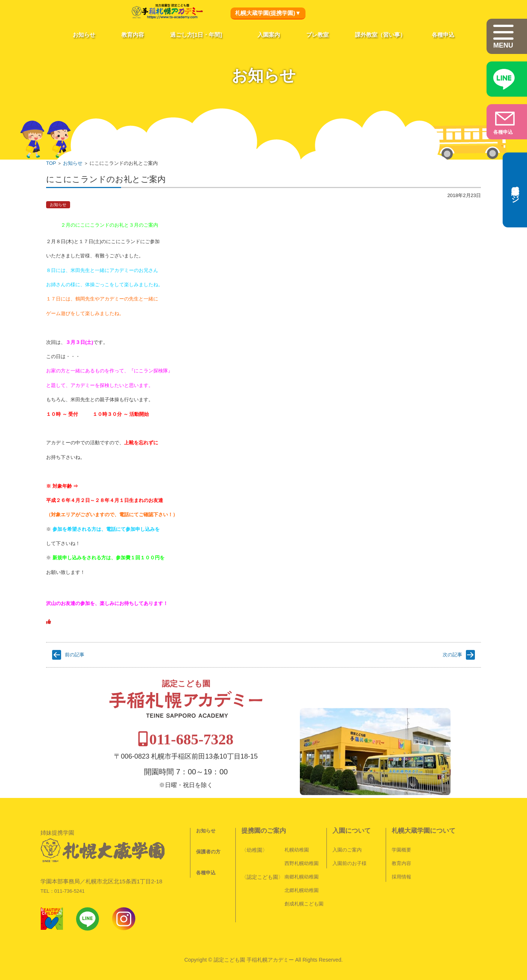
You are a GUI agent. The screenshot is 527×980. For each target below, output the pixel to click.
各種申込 (443, 35)
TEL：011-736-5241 (63, 853)
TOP (51, 163)
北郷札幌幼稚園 (296, 872)
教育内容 (133, 35)
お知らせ (84, 35)
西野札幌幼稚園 (296, 845)
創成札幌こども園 (299, 885)
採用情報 (396, 858)
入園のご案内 (342, 831)
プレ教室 (317, 35)
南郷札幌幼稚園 (296, 858)
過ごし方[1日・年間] (196, 35)
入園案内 (269, 35)
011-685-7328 (265, 721)
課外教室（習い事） (380, 35)
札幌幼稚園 (291, 831)
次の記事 (452, 655)
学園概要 (396, 831)
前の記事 (75, 655)
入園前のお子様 (344, 845)
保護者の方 (203, 833)
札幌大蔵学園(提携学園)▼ (268, 13)
